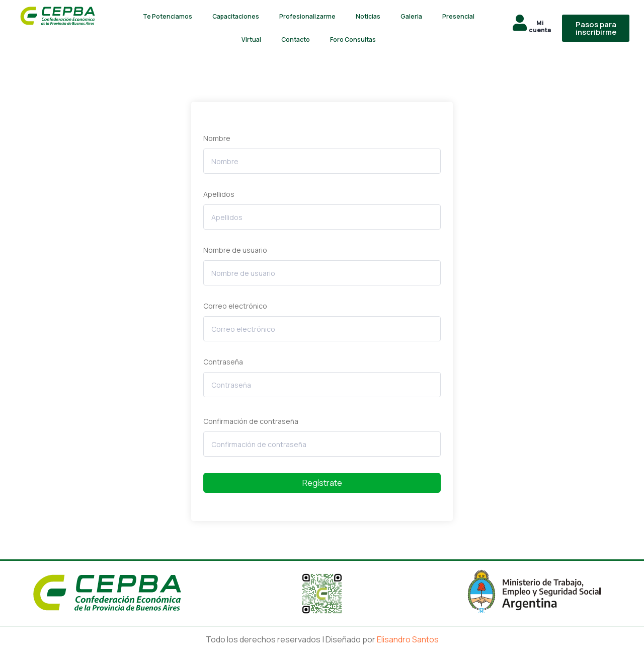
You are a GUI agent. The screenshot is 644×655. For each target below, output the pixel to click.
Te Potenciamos (168, 16)
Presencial (458, 16)
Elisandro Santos (408, 639)
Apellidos (219, 194)
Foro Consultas (353, 40)
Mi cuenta (540, 26)
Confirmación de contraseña (251, 421)
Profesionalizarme (307, 16)
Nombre (217, 138)
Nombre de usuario (235, 250)
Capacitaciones (236, 16)
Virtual (251, 40)
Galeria (411, 16)
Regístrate (322, 483)
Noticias (368, 16)
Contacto (296, 40)
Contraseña (223, 362)
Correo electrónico (235, 306)
